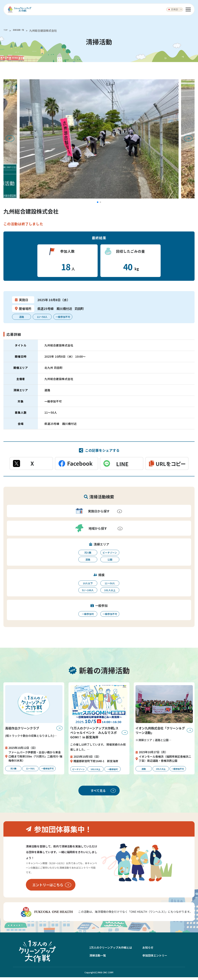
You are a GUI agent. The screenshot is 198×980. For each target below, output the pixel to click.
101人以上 (110, 590)
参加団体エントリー (155, 958)
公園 (110, 559)
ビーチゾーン (110, 553)
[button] (98, 202)
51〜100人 (88, 590)
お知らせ (148, 950)
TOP (6, 31)
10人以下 (88, 583)
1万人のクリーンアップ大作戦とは (111, 950)
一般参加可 (88, 614)
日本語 (173, 9)
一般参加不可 (110, 614)
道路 (88, 559)
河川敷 (88, 553)
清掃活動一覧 (22, 31)
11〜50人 (110, 583)
